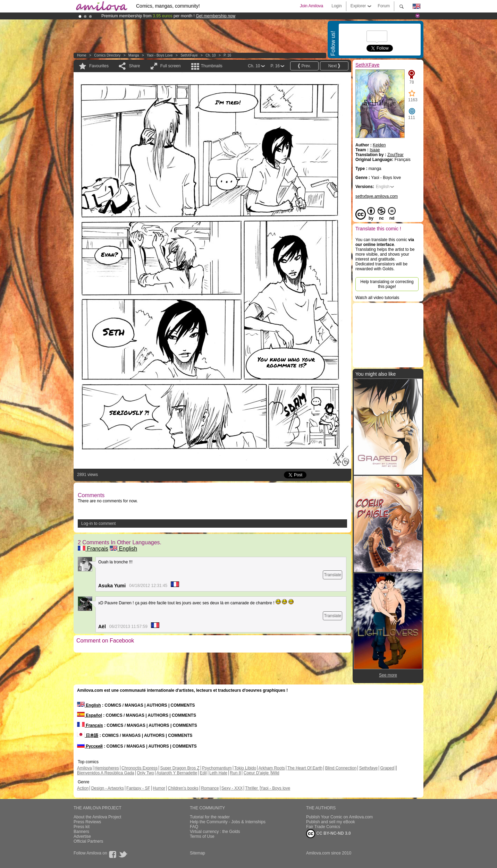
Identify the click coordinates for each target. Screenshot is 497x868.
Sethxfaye (368, 768)
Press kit (82, 827)
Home (82, 55)
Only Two (145, 773)
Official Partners (88, 841)
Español (90, 715)
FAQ (194, 827)
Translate (332, 575)
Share (134, 66)
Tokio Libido (245, 768)
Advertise (82, 836)
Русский (90, 746)
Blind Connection (341, 768)
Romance (210, 788)
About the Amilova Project (97, 817)
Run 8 (235, 773)
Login (336, 6)
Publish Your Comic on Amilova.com (339, 817)
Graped (387, 768)
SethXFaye (189, 55)
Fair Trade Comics (323, 827)
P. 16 (227, 55)
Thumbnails (212, 66)
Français (93, 549)
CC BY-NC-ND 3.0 (328, 834)
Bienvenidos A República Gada (106, 773)
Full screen (171, 66)
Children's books (183, 788)
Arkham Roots (272, 768)
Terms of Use (202, 836)
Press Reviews (87, 822)
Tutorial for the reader (210, 817)
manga (134, 55)
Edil (203, 773)
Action (83, 788)
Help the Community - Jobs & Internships (228, 822)
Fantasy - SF (138, 788)
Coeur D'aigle (257, 773)
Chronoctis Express (140, 768)
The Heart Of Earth (305, 768)
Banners (81, 832)
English (123, 549)
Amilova (85, 768)
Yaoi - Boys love (160, 55)
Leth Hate (218, 773)
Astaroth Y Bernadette (177, 773)
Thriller (252, 788)
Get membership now (216, 16)
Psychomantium (217, 768)
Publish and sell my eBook (331, 822)
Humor (159, 788)
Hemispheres (107, 768)
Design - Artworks (108, 788)
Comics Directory (107, 55)
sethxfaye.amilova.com (377, 196)
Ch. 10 (210, 55)
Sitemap (197, 853)
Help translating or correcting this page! (387, 284)
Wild (275, 773)
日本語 (88, 735)
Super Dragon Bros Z (180, 768)
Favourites (99, 66)
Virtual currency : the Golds (215, 832)
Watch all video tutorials (377, 298)
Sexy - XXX (232, 788)
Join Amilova (311, 6)
